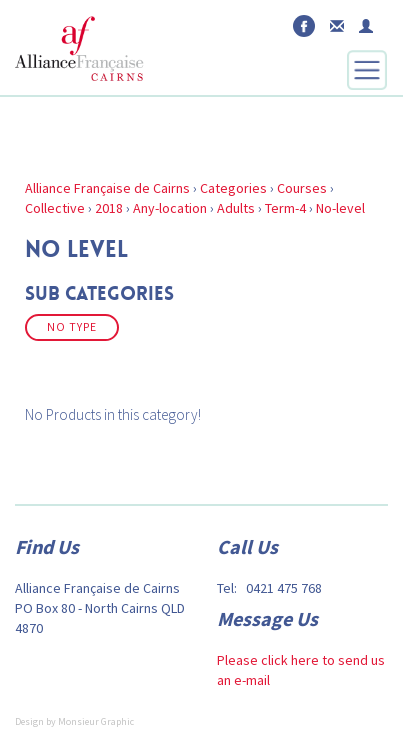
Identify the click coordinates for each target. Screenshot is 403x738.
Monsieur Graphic (96, 721)
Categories (233, 188)
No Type (72, 327)
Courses (302, 188)
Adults (236, 208)
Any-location (170, 208)
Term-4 (285, 208)
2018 (109, 208)
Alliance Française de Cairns (107, 188)
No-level (340, 208)
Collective (55, 208)
